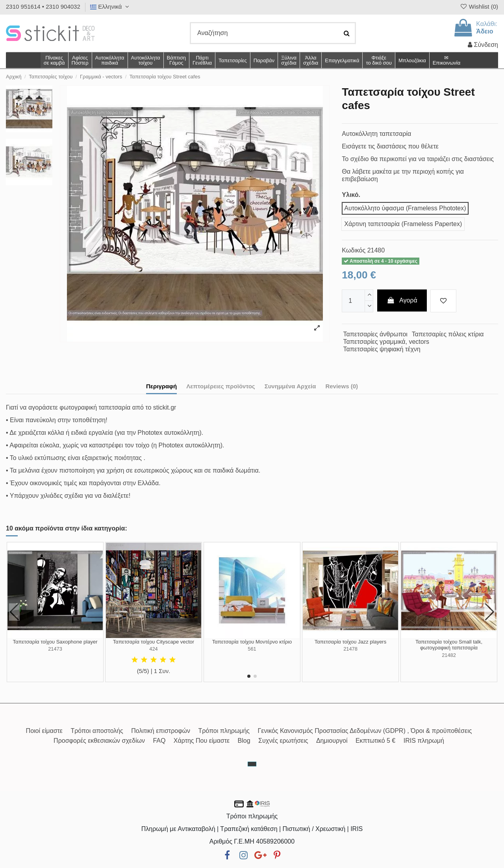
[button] (310, 60)
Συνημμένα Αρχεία (290, 386)
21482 (449, 655)
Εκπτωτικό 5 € (375, 741)
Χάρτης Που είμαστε (202, 741)
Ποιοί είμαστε (44, 731)
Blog (244, 741)
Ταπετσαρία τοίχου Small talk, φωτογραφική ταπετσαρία (449, 645)
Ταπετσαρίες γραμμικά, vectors (386, 342)
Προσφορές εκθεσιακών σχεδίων (99, 741)
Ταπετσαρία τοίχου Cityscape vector (154, 642)
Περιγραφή (161, 386)
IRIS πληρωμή (424, 741)
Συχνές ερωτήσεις (283, 741)
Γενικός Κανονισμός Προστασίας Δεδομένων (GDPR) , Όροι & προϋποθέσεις (365, 731)
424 (153, 649)
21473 (55, 649)
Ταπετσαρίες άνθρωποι (375, 334)
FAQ (159, 741)
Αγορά (402, 300)
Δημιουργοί (332, 741)
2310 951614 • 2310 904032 (43, 6)
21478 (350, 649)
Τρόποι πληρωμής (224, 731)
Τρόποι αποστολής (97, 731)
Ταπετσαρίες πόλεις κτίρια (448, 334)
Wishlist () (479, 6)
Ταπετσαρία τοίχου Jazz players (350, 642)
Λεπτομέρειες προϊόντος (221, 386)
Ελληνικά (111, 6)
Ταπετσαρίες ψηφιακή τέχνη (382, 349)
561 (252, 649)
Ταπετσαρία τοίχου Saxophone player (55, 642)
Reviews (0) (342, 386)
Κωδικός (354, 250)
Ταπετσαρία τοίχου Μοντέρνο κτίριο (252, 642)
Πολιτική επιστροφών (161, 731)
